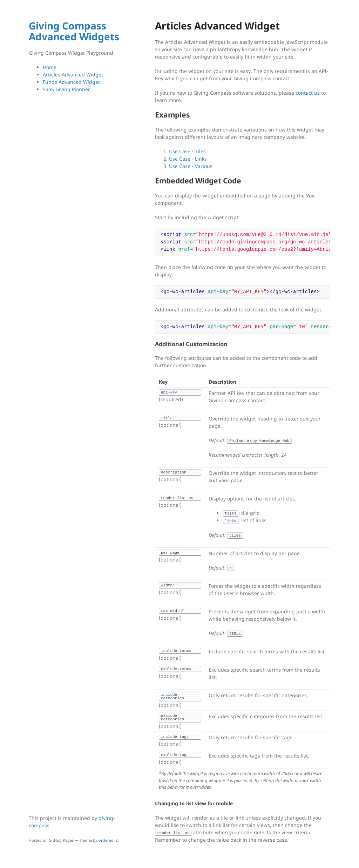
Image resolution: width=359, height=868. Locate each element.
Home (50, 67)
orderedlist (109, 840)
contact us (308, 93)
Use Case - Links (188, 159)
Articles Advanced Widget (73, 75)
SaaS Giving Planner (66, 89)
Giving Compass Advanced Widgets (74, 31)
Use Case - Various (191, 166)
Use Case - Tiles (187, 151)
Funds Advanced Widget (71, 82)
